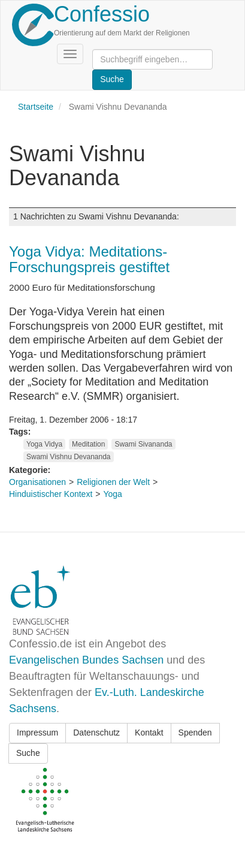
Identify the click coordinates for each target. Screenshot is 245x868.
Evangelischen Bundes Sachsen (86, 660)
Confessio (102, 14)
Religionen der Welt (113, 482)
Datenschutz (96, 733)
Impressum (37, 733)
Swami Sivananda (143, 444)
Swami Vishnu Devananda (69, 457)
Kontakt (149, 733)
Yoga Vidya (44, 444)
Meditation (88, 444)
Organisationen (37, 482)
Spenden (195, 733)
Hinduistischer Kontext (51, 494)
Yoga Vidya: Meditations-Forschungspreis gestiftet (89, 259)
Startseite (36, 107)
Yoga (112, 494)
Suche (28, 753)
